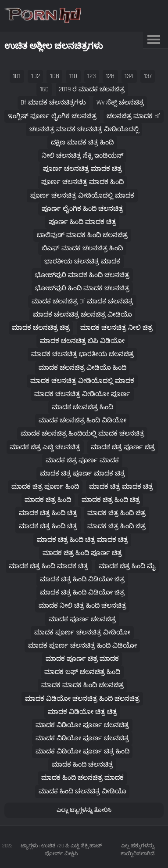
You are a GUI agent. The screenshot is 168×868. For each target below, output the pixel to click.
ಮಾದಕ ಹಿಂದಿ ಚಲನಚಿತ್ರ (82, 765)
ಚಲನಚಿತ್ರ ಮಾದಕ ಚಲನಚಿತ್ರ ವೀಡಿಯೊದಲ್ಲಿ (84, 129)
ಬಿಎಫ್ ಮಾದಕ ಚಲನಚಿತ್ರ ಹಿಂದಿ (82, 248)
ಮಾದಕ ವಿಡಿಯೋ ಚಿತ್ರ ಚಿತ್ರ (82, 712)
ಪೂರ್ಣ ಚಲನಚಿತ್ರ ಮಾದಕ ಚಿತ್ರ (82, 169)
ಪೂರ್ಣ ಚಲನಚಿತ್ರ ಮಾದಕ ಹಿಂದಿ (82, 182)
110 (73, 76)
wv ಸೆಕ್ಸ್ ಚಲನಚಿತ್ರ (120, 103)
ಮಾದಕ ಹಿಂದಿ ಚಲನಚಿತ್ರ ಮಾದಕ (82, 778)
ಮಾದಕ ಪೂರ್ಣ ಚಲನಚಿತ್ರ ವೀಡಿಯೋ (82, 632)
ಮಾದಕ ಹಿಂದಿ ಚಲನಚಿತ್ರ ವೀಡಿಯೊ (82, 791)
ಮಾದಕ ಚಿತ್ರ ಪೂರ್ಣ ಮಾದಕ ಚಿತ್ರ (82, 474)
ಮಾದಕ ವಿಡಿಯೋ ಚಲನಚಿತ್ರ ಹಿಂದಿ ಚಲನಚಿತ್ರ (82, 699)
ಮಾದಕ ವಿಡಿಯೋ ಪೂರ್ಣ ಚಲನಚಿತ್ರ (82, 725)
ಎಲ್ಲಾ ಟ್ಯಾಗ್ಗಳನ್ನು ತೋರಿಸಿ (84, 810)
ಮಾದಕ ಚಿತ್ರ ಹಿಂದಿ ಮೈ (127, 566)
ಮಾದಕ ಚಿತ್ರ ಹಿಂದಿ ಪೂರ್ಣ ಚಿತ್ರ (82, 553)
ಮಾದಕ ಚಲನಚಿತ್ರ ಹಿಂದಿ (82, 407)
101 (17, 76)
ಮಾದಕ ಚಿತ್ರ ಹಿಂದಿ (48, 500)
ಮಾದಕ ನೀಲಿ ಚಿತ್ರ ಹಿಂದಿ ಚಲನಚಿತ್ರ (82, 606)
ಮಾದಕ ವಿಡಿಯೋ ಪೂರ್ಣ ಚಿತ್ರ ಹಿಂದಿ (82, 751)
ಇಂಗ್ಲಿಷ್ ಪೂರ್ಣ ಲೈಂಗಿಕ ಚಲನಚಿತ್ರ (52, 116)
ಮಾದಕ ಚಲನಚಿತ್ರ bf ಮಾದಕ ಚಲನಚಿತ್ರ (82, 301)
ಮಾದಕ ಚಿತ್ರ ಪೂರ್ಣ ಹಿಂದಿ (45, 487)
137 (148, 76)
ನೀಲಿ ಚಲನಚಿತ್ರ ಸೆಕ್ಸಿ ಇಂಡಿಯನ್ (82, 156)
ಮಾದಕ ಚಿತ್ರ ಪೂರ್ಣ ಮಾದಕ (82, 460)
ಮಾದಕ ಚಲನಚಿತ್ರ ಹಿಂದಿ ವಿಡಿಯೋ (82, 420)
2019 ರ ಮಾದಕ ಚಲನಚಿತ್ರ (92, 89)
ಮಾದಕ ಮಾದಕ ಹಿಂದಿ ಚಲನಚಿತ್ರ (82, 685)
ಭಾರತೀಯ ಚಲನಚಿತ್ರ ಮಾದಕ (82, 261)
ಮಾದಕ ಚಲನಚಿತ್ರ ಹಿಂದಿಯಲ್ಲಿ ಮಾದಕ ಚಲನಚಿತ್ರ (82, 434)
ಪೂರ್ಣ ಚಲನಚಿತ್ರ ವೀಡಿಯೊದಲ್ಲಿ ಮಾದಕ (82, 196)
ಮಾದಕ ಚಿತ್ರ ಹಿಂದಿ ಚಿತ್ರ (111, 500)
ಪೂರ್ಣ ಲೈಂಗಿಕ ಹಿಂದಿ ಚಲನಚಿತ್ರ (82, 209)
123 (91, 76)
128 (110, 76)
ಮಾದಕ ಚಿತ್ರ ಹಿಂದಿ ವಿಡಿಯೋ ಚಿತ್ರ (82, 579)
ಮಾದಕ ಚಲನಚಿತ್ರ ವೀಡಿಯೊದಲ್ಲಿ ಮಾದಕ (82, 381)
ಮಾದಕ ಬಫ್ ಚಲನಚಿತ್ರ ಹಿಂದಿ (82, 672)
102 (36, 76)
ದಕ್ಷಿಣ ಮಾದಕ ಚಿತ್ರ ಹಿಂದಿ (82, 142)
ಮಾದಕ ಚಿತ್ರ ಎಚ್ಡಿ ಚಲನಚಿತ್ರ (45, 447)
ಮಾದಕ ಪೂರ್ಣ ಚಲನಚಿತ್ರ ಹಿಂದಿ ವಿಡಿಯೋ (82, 646)
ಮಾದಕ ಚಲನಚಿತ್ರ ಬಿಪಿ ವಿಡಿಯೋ (82, 341)
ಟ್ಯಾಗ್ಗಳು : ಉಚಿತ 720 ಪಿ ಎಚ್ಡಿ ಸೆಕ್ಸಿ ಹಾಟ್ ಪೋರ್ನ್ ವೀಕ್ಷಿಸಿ (61, 850)
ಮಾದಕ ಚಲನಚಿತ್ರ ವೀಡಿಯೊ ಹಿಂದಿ (82, 368)
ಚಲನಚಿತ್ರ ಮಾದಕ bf (133, 116)
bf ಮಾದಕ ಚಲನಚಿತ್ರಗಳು (53, 103)
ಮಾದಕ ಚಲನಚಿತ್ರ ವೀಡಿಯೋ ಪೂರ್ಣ (82, 394)
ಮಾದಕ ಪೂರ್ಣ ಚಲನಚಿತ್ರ (82, 619)
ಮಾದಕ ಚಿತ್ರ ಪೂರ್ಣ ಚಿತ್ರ (123, 447)
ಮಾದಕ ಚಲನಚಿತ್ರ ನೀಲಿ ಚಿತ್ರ (116, 328)
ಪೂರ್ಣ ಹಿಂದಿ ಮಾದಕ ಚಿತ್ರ (82, 222)
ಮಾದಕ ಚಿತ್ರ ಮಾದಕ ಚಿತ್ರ (121, 487)
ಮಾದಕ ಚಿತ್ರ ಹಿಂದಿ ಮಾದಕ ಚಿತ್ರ (48, 566)
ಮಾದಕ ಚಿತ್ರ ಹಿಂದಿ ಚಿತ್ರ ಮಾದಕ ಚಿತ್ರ (82, 540)
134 (129, 76)
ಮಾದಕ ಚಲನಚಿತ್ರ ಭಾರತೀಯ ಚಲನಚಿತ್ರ (82, 354)
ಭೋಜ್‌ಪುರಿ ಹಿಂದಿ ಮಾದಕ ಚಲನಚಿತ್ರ (82, 288)
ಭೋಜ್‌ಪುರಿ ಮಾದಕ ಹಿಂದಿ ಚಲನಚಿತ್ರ (82, 275)
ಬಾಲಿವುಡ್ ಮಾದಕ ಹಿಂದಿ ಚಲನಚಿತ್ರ (82, 235)
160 (44, 89)
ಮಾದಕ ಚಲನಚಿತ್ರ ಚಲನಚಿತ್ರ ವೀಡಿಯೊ (82, 315)
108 (55, 76)
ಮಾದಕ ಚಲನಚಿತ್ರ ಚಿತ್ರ (41, 328)
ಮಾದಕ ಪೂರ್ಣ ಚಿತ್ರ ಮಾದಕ (82, 659)
